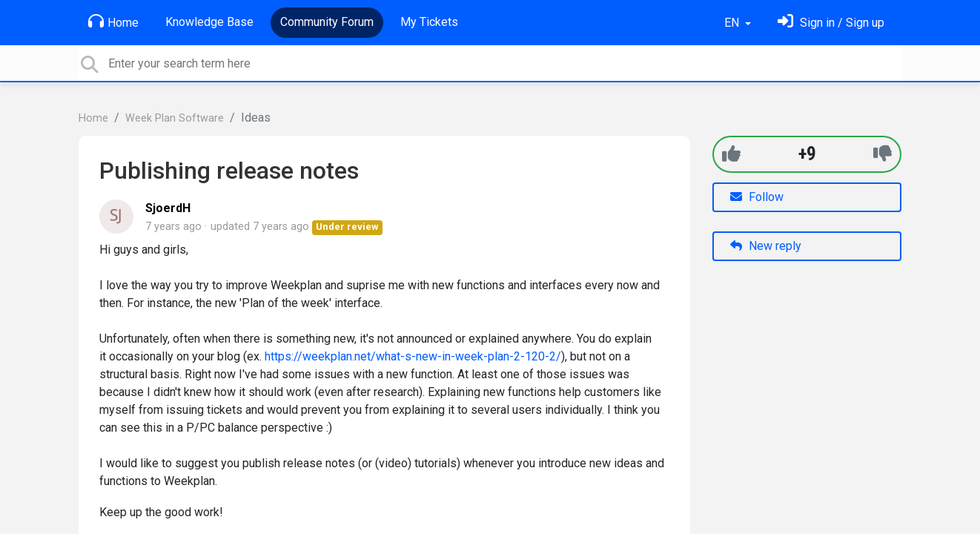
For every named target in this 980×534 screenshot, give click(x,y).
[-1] (883, 154)
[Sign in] (831, 23)
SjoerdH (168, 208)
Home (113, 22)
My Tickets (429, 22)
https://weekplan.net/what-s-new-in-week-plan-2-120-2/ (413, 356)
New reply (766, 246)
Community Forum (327, 22)
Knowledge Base (209, 22)
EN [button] (733, 23)
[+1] (731, 154)
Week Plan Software (175, 118)
